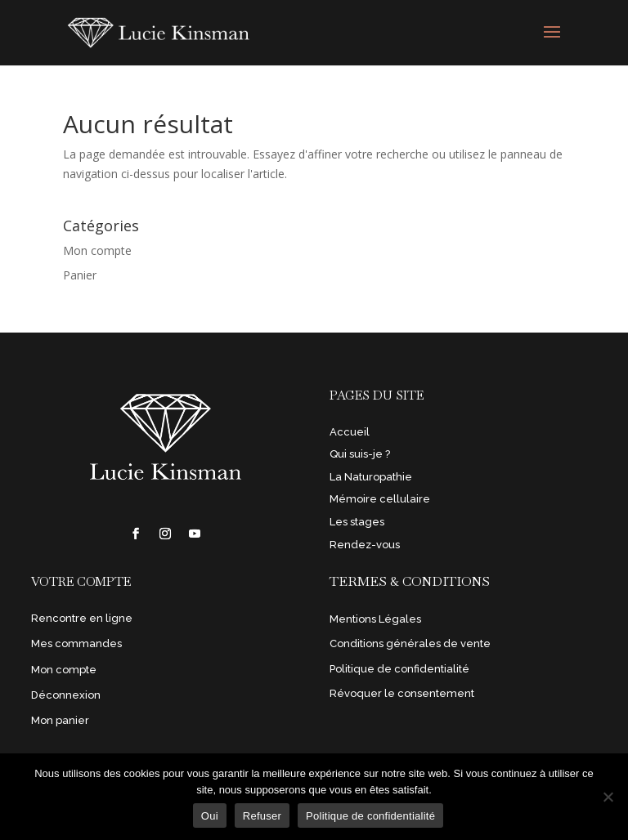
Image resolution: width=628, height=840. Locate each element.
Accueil (350, 432)
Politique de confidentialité (399, 669)
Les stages (357, 522)
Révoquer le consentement (402, 693)
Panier (80, 275)
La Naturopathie (371, 477)
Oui (210, 816)
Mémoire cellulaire (380, 499)
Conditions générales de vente (410, 643)
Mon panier (60, 720)
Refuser (262, 816)
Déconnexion (66, 695)
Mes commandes (76, 643)
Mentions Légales (375, 619)
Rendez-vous (365, 545)
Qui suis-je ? (360, 454)
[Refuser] (608, 797)
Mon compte (97, 250)
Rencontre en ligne (82, 618)
